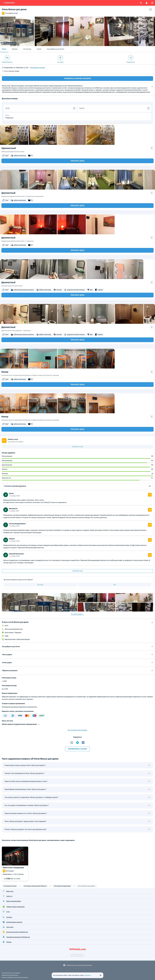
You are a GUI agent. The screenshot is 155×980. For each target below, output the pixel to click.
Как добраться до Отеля (56, 49)
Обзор (4, 49)
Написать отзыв (78, 447)
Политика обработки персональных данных (15, 977)
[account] (147, 3)
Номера (15, 49)
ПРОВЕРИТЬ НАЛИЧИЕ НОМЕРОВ (77, 78)
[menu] (152, 3)
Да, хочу (40, 585)
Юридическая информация (10, 975)
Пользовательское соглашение (11, 973)
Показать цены (77, 161)
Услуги (39, 49)
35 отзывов (27, 49)
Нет (115, 585)
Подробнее (88, 975)
